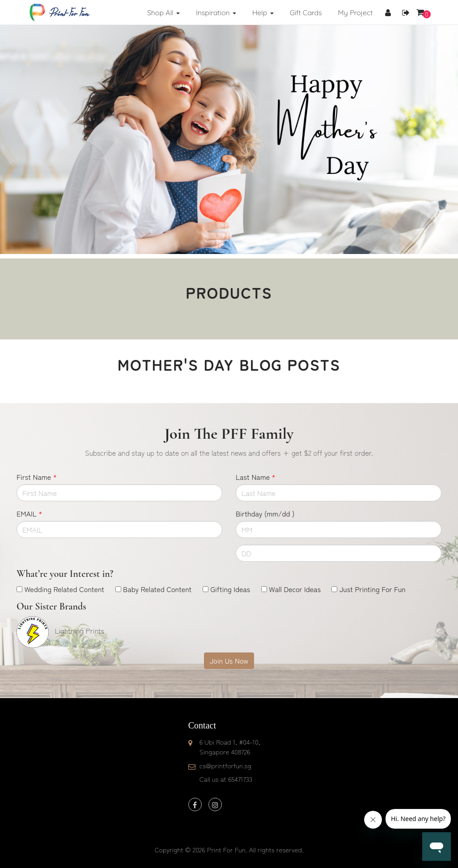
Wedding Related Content (64, 589)
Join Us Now (229, 661)
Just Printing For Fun (373, 589)
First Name (37, 477)
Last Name (256, 477)
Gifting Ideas (230, 589)
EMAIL (29, 513)
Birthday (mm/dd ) (265, 513)
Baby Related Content (157, 589)
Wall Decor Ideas (295, 589)
